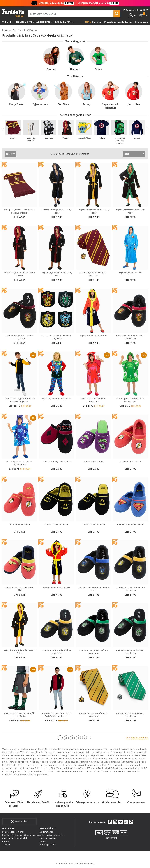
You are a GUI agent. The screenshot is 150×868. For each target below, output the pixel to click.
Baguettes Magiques (31, 139)
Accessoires (43, 22)
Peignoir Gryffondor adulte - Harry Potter (56, 274)
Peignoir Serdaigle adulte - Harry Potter (57, 211)
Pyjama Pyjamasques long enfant (57, 398)
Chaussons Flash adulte (20, 524)
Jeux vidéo (134, 104)
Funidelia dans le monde (13, 832)
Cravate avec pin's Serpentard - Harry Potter (130, 715)
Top (87, 22)
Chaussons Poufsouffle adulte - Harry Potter (57, 652)
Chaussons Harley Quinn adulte (56, 461)
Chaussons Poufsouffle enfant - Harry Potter (130, 589)
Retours (43, 841)
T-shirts (102, 138)
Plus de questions (47, 844)
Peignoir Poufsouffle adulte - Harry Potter (94, 211)
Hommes (75, 69)
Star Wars (63, 104)
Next (147, 128)
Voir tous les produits (137, 738)
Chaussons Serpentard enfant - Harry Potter (94, 652)
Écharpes (14, 138)
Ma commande (46, 832)
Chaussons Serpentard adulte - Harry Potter (130, 652)
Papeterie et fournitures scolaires (120, 141)
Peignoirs (67, 138)
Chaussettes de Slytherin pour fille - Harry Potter (20, 715)
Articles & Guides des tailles (52, 835)
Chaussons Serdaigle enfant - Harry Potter (94, 589)
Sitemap (6, 844)
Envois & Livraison (48, 838)
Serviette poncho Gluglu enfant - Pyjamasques (130, 400)
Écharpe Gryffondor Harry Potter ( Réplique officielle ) (20, 211)
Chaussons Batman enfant (57, 524)
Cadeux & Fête (63, 22)
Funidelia (6, 30)
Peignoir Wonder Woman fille (56, 587)
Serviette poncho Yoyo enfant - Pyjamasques (20, 463)
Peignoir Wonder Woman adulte (93, 336)
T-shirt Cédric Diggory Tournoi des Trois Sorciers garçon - (20, 400)
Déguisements (24, 22)
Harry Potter (17, 104)
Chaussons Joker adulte (93, 461)
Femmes (52, 69)
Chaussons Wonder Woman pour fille (20, 589)
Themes (7, 22)
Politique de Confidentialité (15, 838)
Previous (3, 128)
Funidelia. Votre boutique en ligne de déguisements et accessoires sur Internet (13, 14)
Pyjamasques (40, 104)
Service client (20, 821)
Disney (87, 104)
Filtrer (9, 154)
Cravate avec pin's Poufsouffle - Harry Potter (94, 715)
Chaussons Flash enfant (130, 461)
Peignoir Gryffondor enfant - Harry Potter (20, 274)
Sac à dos (49, 138)
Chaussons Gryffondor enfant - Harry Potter (130, 337)
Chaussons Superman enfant (130, 524)
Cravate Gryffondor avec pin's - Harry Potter (94, 274)
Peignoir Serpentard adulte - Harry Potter (130, 211)
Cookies (6, 841)
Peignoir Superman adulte (130, 273)
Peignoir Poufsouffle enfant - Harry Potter (20, 652)
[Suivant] (91, 738)
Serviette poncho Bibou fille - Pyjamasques (93, 400)
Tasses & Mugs (84, 138)
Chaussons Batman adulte (94, 524)
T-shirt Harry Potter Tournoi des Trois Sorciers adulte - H (56, 715)
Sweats (137, 138)
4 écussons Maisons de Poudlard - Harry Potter (57, 337)
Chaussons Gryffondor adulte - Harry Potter (20, 337)
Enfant (99, 69)
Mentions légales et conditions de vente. (20, 835)
